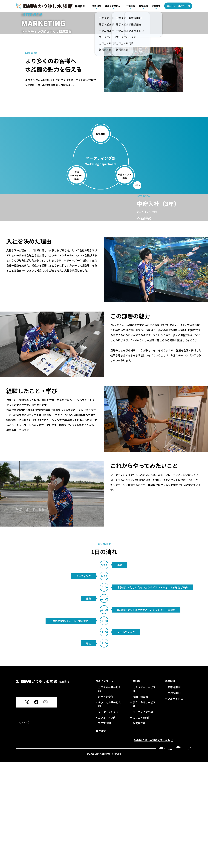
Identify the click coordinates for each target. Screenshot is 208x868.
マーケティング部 (108, 818)
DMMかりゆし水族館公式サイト (152, 846)
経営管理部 (104, 829)
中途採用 (173, 799)
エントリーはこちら (177, 6)
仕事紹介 (131, 6)
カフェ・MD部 (107, 824)
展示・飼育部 (106, 803)
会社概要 (156, 6)
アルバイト (174, 805)
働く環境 (97, 6)
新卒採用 (173, 794)
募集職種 (143, 6)
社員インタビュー (114, 6)
